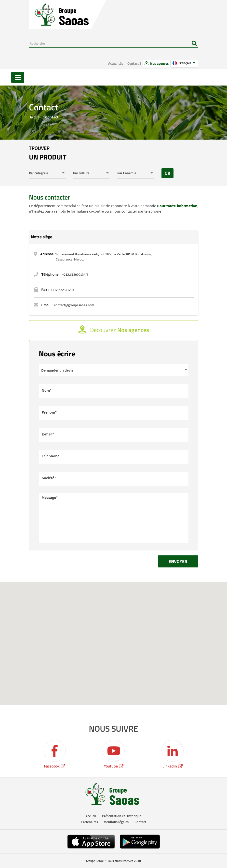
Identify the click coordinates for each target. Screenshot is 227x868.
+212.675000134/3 (75, 275)
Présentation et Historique (122, 816)
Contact (133, 63)
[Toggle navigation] (18, 77)
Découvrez (114, 330)
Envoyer (178, 561)
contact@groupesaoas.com (74, 305)
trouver (48, 153)
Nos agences (159, 63)
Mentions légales (116, 822)
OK (167, 173)
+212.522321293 (62, 290)
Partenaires (90, 822)
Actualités (116, 63)
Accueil (36, 117)
